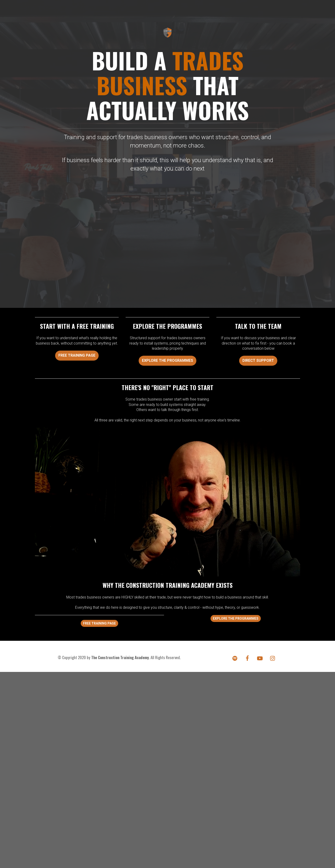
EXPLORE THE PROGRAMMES (167, 360)
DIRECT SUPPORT (258, 360)
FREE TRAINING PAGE (77, 355)
